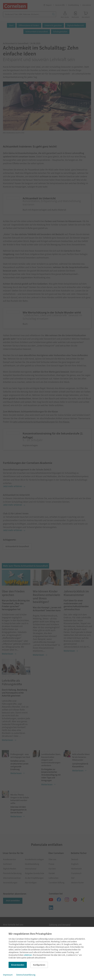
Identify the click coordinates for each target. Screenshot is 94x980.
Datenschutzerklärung (26, 975)
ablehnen (28, 955)
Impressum (8, 975)
